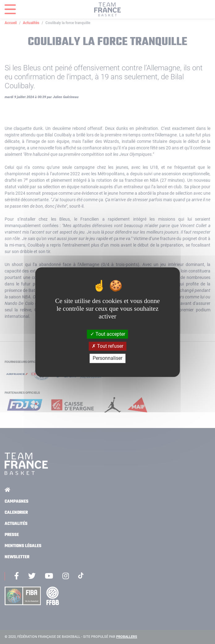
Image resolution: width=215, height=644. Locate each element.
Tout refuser (107, 346)
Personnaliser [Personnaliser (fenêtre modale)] (107, 358)
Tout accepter (108, 334)
